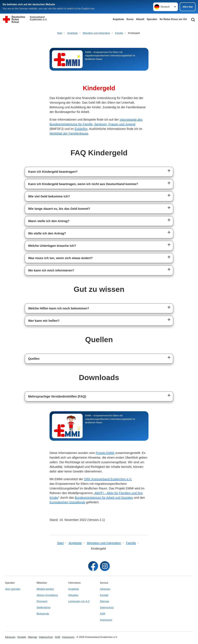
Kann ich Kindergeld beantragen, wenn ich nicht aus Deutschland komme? (83, 184)
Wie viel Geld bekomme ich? (49, 196)
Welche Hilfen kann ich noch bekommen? (59, 308)
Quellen (34, 359)
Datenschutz (107, 608)
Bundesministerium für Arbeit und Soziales (104, 498)
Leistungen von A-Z (79, 601)
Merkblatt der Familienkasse (69, 133)
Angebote (118, 19)
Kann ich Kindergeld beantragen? (53, 172)
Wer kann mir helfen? (44, 321)
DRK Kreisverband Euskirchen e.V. (108, 479)
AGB (103, 614)
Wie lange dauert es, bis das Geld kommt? (59, 209)
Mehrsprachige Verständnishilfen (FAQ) (57, 396)
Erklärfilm (81, 129)
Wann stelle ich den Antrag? (49, 221)
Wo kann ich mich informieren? (51, 270)
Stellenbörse (44, 608)
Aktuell (140, 19)
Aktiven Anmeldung (47, 595)
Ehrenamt (42, 601)
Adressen (105, 589)
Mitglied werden (45, 589)
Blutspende (43, 614)
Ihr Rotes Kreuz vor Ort (173, 19)
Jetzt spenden (13, 589)
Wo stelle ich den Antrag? (47, 233)
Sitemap (104, 601)
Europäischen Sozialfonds (67, 502)
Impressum (106, 620)
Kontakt (104, 595)
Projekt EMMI (105, 453)
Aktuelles (73, 595)
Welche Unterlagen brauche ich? (52, 246)
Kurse (130, 19)
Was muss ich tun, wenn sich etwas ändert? (60, 258)
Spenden (152, 19)
